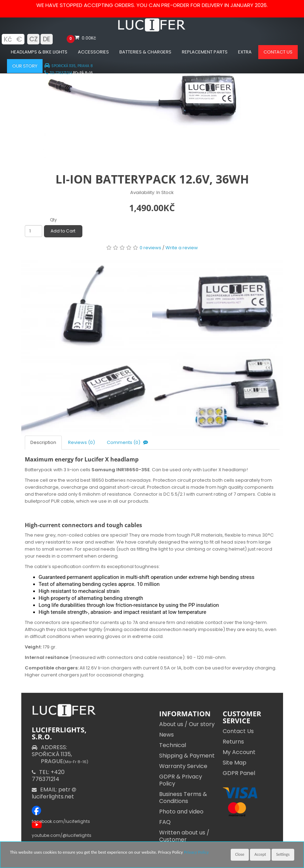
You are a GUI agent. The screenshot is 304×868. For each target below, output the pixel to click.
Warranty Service (183, 766)
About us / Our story (187, 724)
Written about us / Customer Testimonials (184, 840)
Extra (245, 52)
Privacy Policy (196, 852)
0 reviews (150, 248)
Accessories (93, 52)
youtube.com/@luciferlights (62, 835)
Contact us (278, 52)
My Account (239, 752)
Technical (173, 745)
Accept (260, 854)
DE (47, 39)
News (166, 735)
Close (240, 854)
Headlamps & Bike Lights (39, 52)
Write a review (182, 248)
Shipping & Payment (187, 756)
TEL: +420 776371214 (48, 776)
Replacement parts (205, 52)
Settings (283, 854)
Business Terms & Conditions (183, 798)
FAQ (165, 822)
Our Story (25, 66)
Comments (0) (128, 442)
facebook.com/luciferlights (61, 821)
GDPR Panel (239, 773)
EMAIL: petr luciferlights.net (55, 793)
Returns (233, 742)
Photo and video (181, 812)
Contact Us (238, 731)
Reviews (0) (81, 442)
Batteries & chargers (145, 52)
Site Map (235, 763)
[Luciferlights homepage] (152, 30)
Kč (8, 39)
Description (43, 442)
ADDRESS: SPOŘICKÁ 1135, (60, 754)
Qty (53, 220)
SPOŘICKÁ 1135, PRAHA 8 (69, 66)
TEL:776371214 (58, 73)
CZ (34, 39)
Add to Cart (63, 231)
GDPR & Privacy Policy (181, 780)
